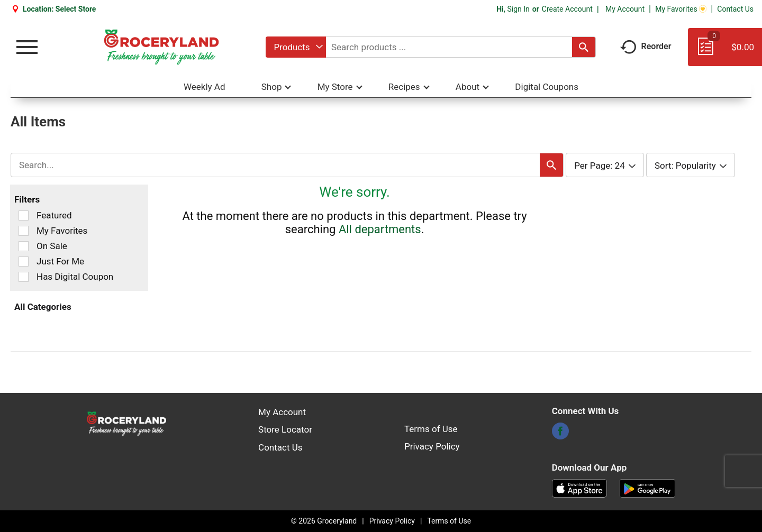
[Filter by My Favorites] (24, 231)
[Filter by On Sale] (24, 246)
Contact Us (735, 9)
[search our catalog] (584, 47)
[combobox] (296, 47)
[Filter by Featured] (24, 215)
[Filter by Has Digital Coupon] (24, 277)
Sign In (518, 9)
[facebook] (560, 434)
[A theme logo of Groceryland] (161, 47)
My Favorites (681, 9)
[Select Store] (77, 9)
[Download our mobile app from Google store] (647, 488)
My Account (625, 9)
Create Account (567, 9)
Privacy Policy (432, 446)
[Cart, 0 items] (725, 52)
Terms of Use (431, 429)
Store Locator (285, 429)
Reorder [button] (646, 46)
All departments (380, 229)
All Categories (43, 307)
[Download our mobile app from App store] (580, 488)
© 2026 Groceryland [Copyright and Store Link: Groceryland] (324, 521)
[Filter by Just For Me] (24, 262)
